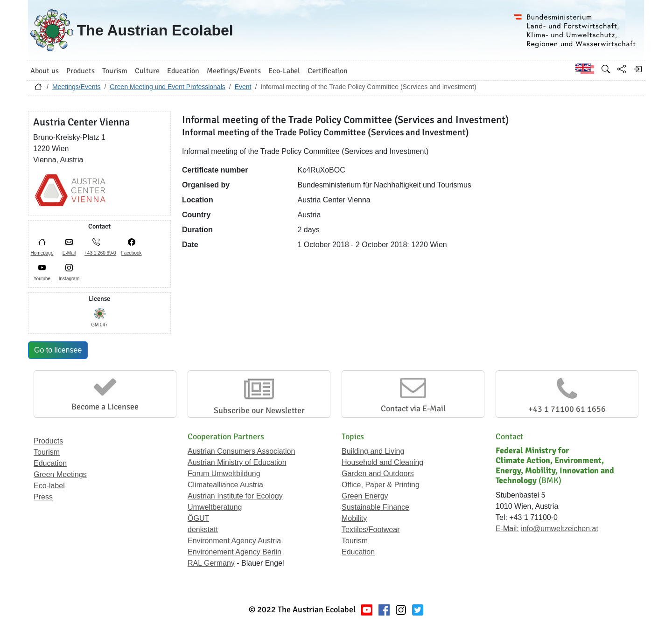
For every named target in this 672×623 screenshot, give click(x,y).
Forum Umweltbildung (224, 474)
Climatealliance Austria (225, 485)
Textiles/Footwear (371, 530)
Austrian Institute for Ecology (235, 496)
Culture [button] (147, 71)
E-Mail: (507, 529)
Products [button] (80, 71)
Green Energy (365, 496)
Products (48, 441)
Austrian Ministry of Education (237, 462)
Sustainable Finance (375, 507)
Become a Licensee (105, 407)
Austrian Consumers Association (241, 451)
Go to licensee (58, 350)
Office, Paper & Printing (381, 485)
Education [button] (183, 71)
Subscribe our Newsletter (259, 410)
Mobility (354, 518)
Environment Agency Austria (234, 541)
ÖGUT (198, 518)
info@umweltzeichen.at (560, 529)
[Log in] (637, 69)
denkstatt (203, 530)
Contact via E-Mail (413, 408)
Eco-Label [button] (284, 71)
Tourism (47, 452)
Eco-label (49, 486)
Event (243, 87)
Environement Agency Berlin (234, 552)
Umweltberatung (215, 507)
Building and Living (373, 451)
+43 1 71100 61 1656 (567, 409)
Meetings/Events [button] (234, 71)
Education (50, 463)
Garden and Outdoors (378, 474)
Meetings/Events (77, 87)
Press (43, 497)
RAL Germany (211, 563)
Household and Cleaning (382, 462)
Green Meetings (60, 474)
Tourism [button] (115, 71)
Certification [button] (328, 71)
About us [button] (45, 71)
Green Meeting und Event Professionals (167, 87)
